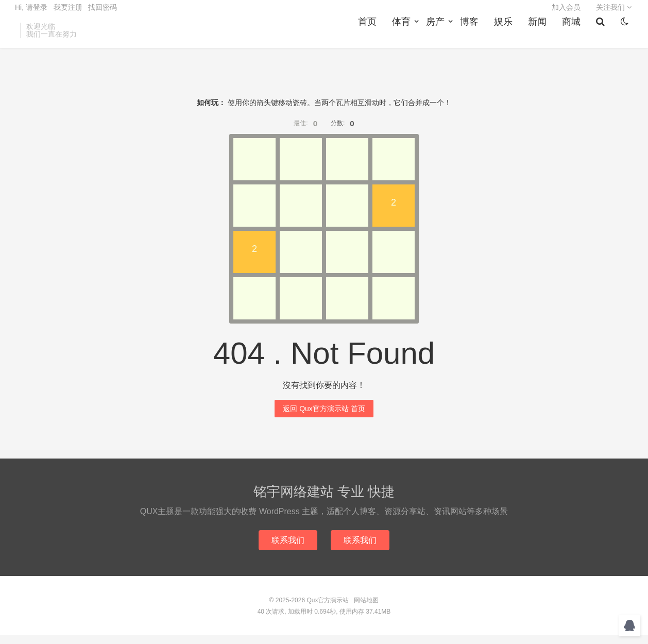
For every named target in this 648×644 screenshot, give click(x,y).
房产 (438, 37)
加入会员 (566, 13)
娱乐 (506, 37)
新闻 (540, 37)
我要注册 (68, 13)
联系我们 (287, 548)
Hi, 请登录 (31, 13)
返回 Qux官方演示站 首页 (324, 416)
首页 (370, 37)
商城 (574, 37)
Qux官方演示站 (328, 609)
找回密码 (103, 13)
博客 (472, 37)
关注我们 (614, 13)
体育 (404, 37)
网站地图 (366, 609)
